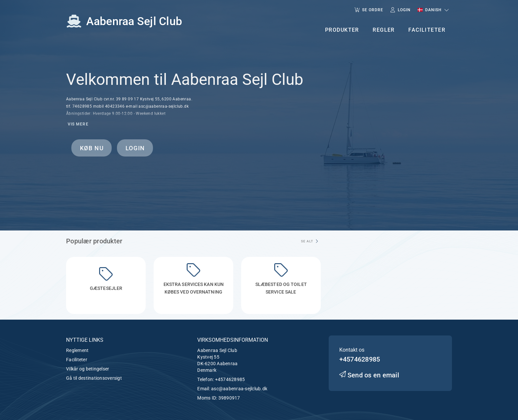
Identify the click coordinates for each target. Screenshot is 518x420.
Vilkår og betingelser (88, 369)
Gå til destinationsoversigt (94, 378)
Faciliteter (77, 360)
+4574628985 (230, 379)
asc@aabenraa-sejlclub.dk (239, 389)
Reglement (77, 350)
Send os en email (369, 375)
